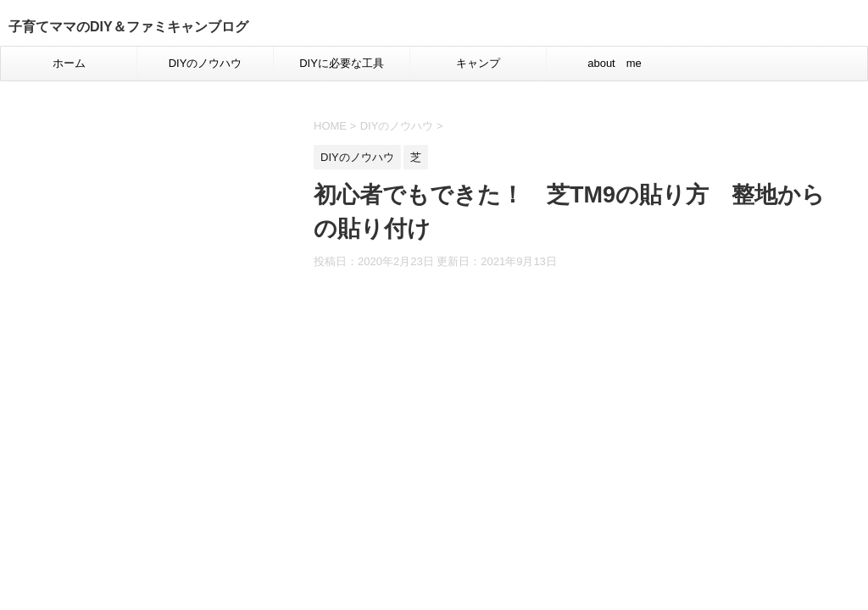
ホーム (69, 63)
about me (615, 63)
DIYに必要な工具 (342, 63)
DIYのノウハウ (206, 63)
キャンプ (478, 63)
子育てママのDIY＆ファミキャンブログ (128, 27)
